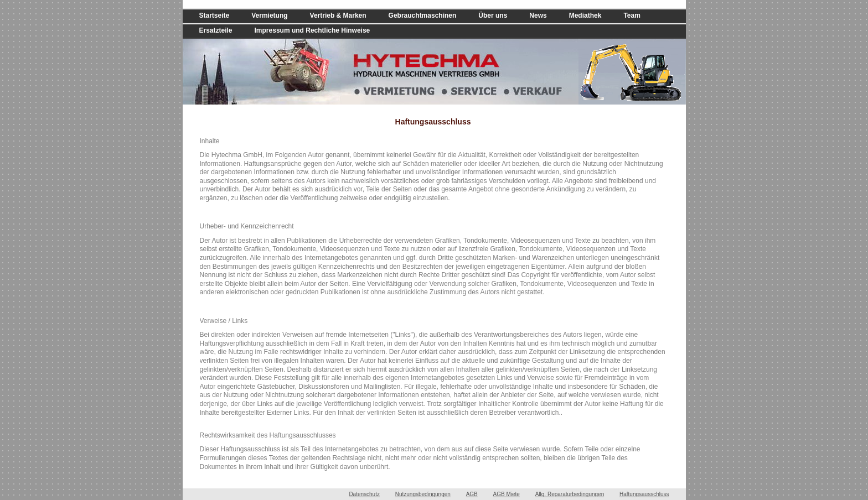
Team (632, 15)
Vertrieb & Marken (338, 15)
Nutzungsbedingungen (423, 494)
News (538, 15)
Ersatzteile (216, 30)
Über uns (493, 15)
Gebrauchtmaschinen (423, 15)
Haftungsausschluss (644, 494)
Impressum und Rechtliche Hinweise (312, 30)
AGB (472, 494)
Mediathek (585, 15)
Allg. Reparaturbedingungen (570, 494)
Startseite (215, 15)
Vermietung (269, 15)
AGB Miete (507, 494)
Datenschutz (364, 494)
